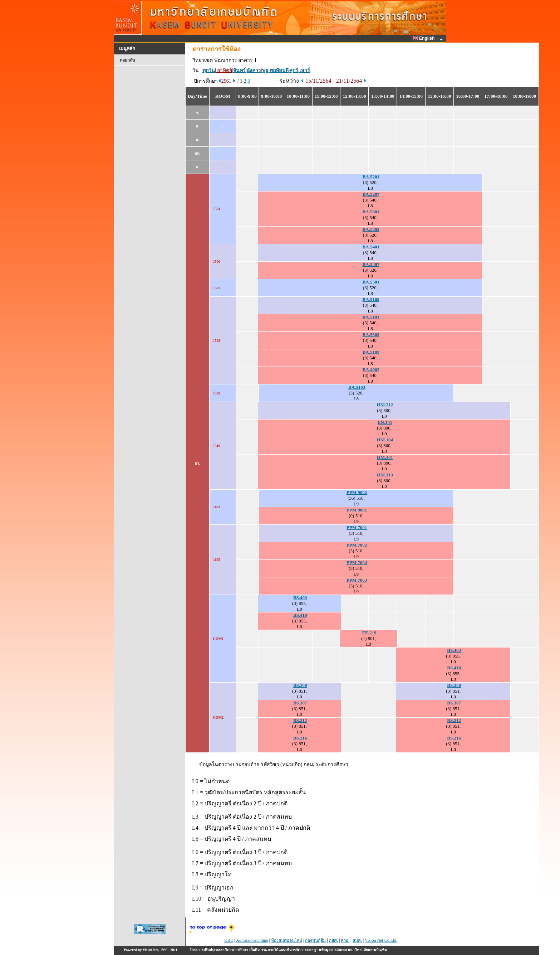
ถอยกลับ (127, 60)
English (425, 38)
